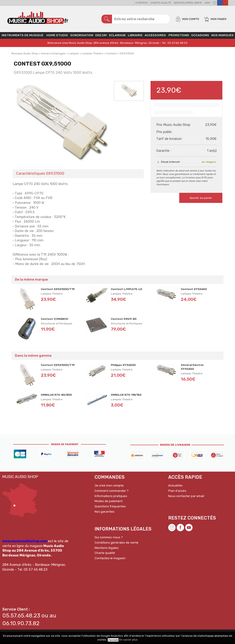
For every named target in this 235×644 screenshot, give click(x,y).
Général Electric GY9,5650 (192, 368)
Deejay (101, 36)
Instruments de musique (22, 36)
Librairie (135, 36)
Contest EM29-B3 (124, 320)
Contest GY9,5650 (194, 290)
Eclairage (117, 36)
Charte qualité (161, 3)
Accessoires (155, 36)
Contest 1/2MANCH (55, 320)
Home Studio (57, 36)
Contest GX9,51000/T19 (58, 290)
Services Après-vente (188, 3)
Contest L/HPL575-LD (126, 290)
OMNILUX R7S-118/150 (126, 396)
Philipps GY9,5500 (123, 366)
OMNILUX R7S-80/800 (56, 396)
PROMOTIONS (179, 36)
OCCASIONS (200, 36)
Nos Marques (222, 36)
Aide (207, 3)
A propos (141, 3)
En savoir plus (129, 640)
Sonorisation (82, 36)
